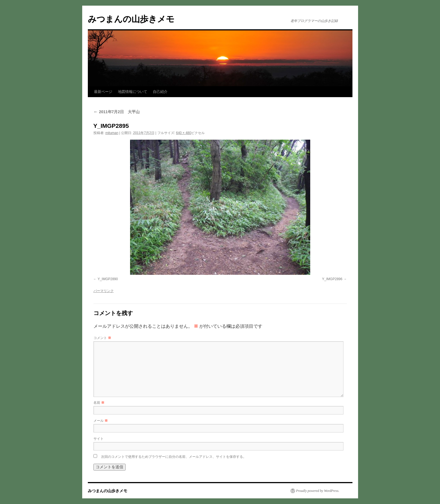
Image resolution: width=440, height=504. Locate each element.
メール (101, 421)
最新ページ (103, 92)
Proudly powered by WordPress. (318, 491)
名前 (99, 403)
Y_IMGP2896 (332, 279)
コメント (102, 338)
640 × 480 (184, 133)
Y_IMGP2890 (108, 279)
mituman (112, 133)
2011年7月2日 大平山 (117, 112)
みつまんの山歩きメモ (131, 19)
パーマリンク (104, 291)
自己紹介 (160, 92)
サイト (99, 439)
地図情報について (133, 92)
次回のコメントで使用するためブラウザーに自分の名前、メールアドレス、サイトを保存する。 (174, 457)
